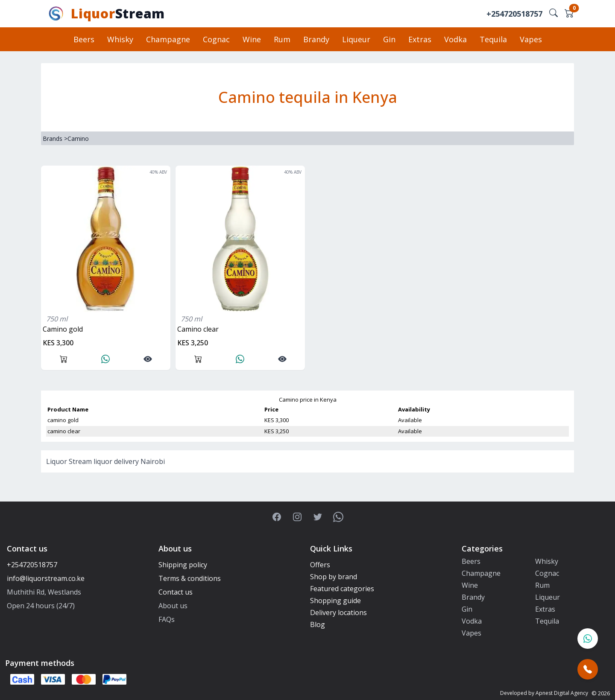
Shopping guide (335, 601)
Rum (282, 39)
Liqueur (356, 39)
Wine (252, 39)
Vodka (455, 39)
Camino (78, 139)
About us (173, 606)
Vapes (531, 39)
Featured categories (342, 589)
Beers (84, 39)
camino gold (63, 329)
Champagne (168, 39)
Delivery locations (338, 612)
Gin (389, 39)
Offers (320, 565)
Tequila (493, 39)
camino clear (198, 329)
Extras (420, 39)
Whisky (120, 39)
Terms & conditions (190, 578)
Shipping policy (183, 565)
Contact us (176, 592)
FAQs (167, 619)
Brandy (316, 39)
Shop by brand (334, 577)
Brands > (55, 139)
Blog (318, 624)
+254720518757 (514, 14)
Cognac (216, 39)
